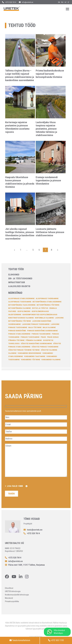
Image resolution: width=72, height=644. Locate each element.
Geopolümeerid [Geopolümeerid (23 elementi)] (24, 311)
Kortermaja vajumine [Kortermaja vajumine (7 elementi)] (44, 318)
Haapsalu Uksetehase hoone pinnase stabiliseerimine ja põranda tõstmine (20, 182)
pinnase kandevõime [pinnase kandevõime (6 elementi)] (17, 331)
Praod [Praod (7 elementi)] (43, 337)
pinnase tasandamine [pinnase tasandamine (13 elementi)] (41, 334)
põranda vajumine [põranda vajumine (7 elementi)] (34, 340)
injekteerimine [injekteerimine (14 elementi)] (15, 315)
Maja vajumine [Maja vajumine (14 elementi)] (49, 327)
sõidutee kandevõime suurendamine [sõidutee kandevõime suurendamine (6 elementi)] (36, 344)
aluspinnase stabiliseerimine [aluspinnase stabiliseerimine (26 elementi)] (21, 298)
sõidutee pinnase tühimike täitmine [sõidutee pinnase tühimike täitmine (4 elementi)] (24, 350)
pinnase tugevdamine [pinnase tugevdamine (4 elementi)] (30, 337)
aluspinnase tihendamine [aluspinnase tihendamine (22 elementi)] (47, 298)
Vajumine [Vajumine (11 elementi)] (12, 353)
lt (68, 2)
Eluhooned (14, 275)
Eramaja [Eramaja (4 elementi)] (53, 308)
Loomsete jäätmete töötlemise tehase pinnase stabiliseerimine (50, 232)
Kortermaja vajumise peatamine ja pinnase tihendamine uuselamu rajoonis (17, 127)
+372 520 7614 (9, 2)
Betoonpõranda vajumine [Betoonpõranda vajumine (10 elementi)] (20, 308)
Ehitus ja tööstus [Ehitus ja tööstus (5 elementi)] (40, 308)
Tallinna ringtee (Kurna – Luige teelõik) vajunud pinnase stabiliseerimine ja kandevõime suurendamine (20, 75)
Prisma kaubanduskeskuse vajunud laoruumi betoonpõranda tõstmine (50, 74)
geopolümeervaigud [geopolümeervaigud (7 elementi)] (40, 311)
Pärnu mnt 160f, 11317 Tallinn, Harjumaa (25, 565)
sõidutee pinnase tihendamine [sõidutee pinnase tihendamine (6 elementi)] (45, 347)
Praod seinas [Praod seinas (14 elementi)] (53, 337)
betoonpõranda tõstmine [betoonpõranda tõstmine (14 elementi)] (48, 305)
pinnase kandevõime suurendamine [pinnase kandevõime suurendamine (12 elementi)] (42, 331)
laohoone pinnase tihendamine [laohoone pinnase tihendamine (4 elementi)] (36, 324)
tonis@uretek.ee (33, 530)
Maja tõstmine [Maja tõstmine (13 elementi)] (35, 327)
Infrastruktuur (17, 282)
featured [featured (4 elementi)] (12, 311)
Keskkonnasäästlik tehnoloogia (17, 595)
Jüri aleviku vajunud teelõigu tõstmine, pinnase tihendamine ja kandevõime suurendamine (20, 234)
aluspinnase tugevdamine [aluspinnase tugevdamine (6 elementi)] (20, 302)
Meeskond (9, 598)
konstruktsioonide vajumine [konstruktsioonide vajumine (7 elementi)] (21, 318)
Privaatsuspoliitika (12, 601)
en (59, 2)
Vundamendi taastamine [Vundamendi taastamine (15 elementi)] (35, 356)
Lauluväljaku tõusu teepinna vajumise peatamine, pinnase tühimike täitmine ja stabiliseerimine (46, 129)
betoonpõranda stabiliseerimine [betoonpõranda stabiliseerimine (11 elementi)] (47, 302)
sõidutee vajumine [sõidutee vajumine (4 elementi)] (49, 350)
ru (62, 2)
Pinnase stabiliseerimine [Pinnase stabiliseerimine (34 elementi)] (19, 334)
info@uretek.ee (26, 2)
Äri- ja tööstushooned (20, 279)
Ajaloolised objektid (19, 286)
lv (66, 2)
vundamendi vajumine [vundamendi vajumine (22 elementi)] (51, 360)
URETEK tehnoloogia (13, 591)
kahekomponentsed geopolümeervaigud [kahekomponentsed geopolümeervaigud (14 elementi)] (40, 315)
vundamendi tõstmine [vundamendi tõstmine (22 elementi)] (31, 360)
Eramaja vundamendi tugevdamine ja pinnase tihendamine (48, 180)
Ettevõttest (9, 588)
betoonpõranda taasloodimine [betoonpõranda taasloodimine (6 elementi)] (22, 305)
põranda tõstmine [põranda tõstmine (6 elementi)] (16, 340)
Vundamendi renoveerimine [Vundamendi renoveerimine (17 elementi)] (29, 353)
